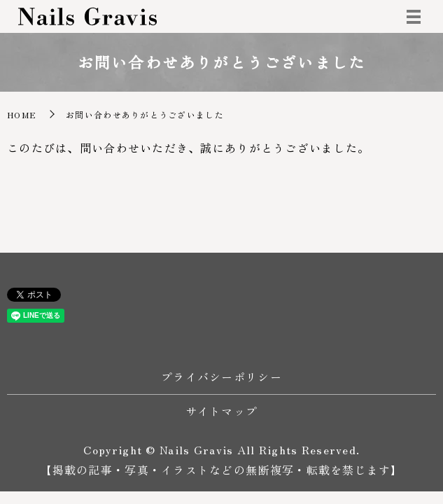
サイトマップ (222, 411)
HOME (22, 114)
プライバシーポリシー (221, 377)
